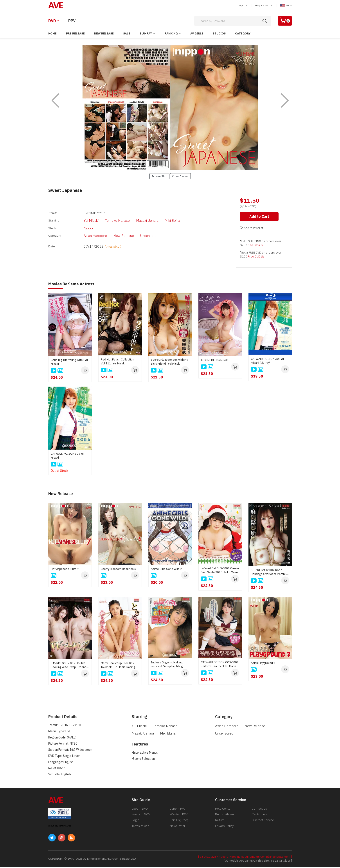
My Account (260, 816)
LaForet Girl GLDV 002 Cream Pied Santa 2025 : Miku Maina (220, 571)
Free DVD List (257, 258)
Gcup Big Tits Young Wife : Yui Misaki (70, 363)
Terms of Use (140, 830)
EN (286, 5)
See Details (255, 246)
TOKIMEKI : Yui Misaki (215, 361)
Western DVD (141, 816)
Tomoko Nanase (106, 218)
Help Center (264, 5)
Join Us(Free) (179, 823)
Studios (219, 33)
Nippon (80, 225)
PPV (72, 21)
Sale (127, 33)
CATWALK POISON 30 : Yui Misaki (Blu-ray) (268, 362)
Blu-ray (146, 33)
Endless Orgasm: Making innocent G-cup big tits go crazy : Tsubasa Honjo (168, 665)
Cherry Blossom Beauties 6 (118, 570)
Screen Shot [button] (159, 176)
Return (220, 823)
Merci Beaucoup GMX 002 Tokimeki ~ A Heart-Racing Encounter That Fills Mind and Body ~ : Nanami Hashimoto (120, 666)
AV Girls (197, 33)
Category (243, 33)
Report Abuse (225, 816)
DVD (52, 21)
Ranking (171, 33)
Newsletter (178, 830)
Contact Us (259, 810)
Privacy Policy (224, 830)
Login (243, 5)
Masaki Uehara (133, 218)
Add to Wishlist (251, 229)
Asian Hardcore (86, 231)
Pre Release (75, 33)
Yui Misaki (82, 218)
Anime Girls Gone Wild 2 (166, 570)
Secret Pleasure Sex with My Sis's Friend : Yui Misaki (169, 363)
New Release (104, 33)
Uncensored (135, 231)
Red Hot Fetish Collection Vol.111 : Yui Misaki (117, 362)
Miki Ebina (156, 218)
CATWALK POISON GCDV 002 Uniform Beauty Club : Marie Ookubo (220, 665)
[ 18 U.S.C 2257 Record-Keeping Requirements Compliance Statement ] (245, 858)
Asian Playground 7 (263, 664)
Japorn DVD (140, 810)
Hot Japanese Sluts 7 (65, 570)
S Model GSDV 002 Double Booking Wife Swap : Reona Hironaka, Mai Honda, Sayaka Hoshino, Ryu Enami (69, 666)
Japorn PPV (178, 810)
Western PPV (179, 816)
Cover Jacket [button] (180, 176)
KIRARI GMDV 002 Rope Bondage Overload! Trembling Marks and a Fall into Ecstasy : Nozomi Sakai (270, 573)
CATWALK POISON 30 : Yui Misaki (67, 457)
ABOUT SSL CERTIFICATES (60, 827)
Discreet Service (263, 823)
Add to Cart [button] (260, 218)
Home (52, 33)
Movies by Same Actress (73, 285)
